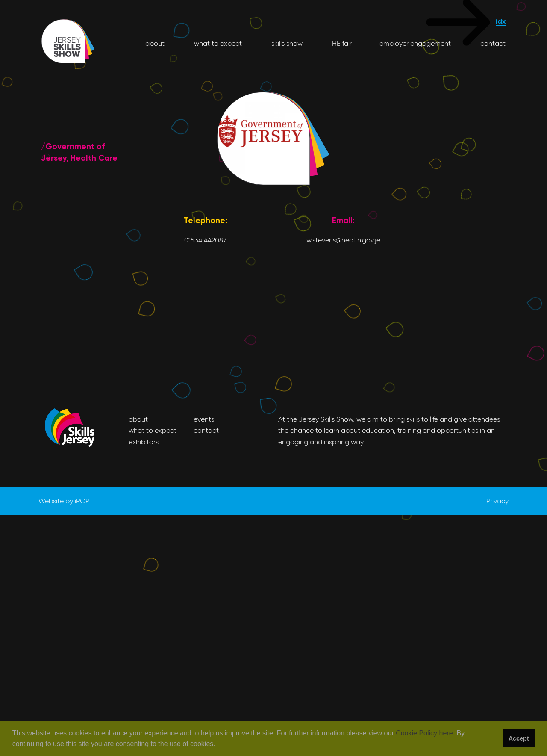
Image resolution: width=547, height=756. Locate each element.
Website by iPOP (64, 501)
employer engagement (415, 43)
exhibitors (144, 442)
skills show (286, 43)
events (204, 419)
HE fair (341, 43)
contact (492, 43)
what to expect (217, 43)
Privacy (497, 501)
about (155, 43)
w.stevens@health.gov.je (343, 240)
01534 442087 (205, 240)
